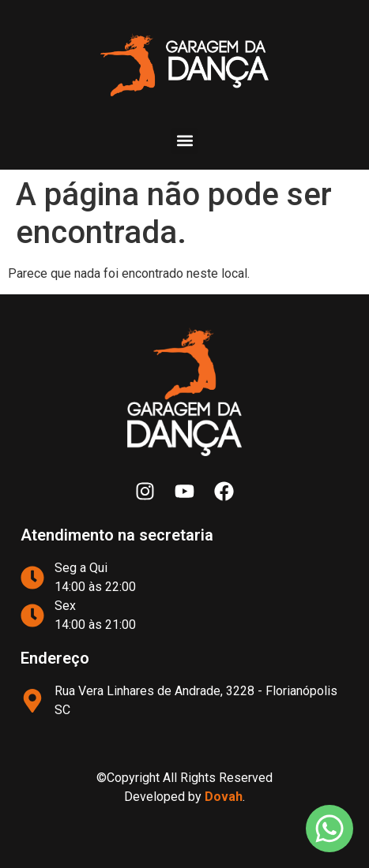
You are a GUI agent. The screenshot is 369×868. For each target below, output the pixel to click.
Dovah (224, 797)
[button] (184, 141)
